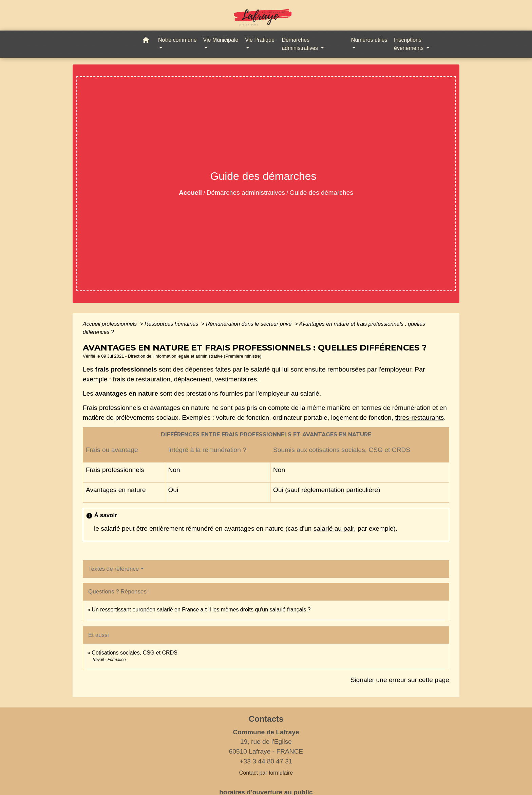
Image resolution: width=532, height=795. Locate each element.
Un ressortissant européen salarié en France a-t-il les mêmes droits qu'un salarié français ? (201, 610)
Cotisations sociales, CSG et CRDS (135, 653)
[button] (146, 41)
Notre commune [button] (177, 40)
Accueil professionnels (111, 324)
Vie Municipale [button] (221, 40)
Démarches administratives (246, 193)
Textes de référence (113, 569)
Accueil (190, 193)
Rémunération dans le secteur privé (250, 324)
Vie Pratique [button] (260, 40)
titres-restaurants (419, 418)
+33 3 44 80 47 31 (266, 761)
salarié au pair (334, 528)
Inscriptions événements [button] (410, 44)
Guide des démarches (321, 193)
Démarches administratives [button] (300, 44)
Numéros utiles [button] (369, 40)
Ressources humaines (172, 324)
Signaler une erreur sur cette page (400, 680)
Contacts (266, 719)
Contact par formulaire (266, 773)
